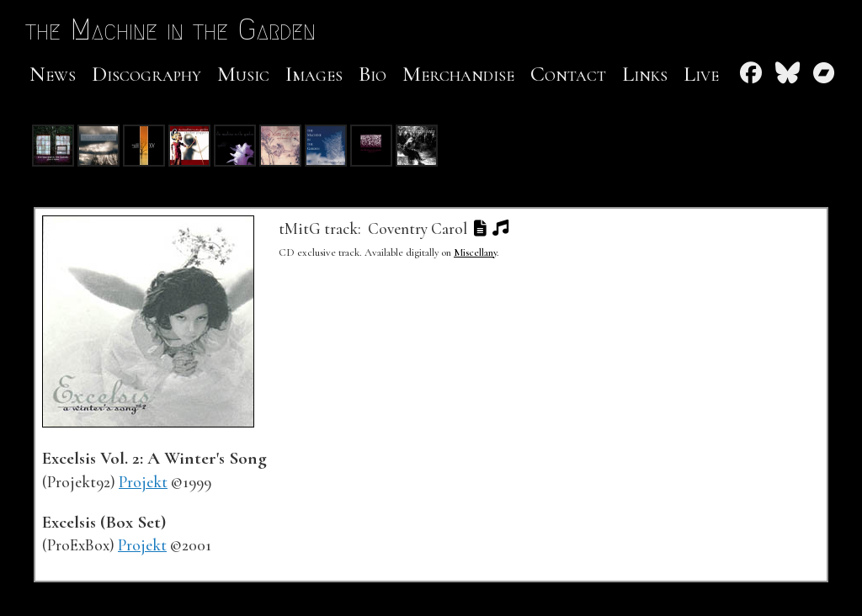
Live (701, 74)
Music (243, 74)
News (53, 74)
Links (645, 74)
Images (314, 74)
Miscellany (475, 252)
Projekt (143, 482)
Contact (568, 74)
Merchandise (458, 74)
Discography (146, 74)
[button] (480, 229)
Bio (372, 74)
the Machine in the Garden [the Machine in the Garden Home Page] (189, 29)
